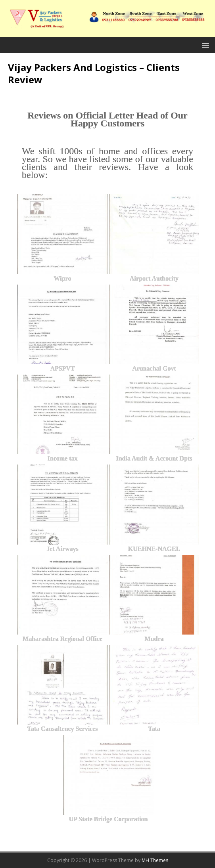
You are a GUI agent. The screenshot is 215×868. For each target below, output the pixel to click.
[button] (204, 45)
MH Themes (155, 860)
